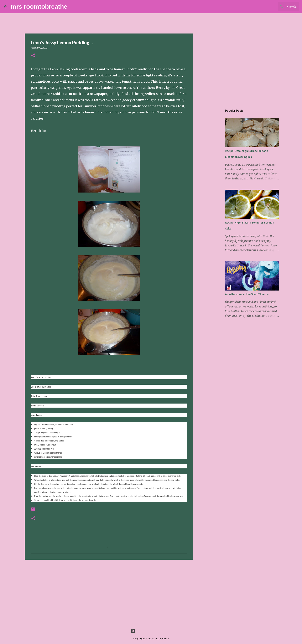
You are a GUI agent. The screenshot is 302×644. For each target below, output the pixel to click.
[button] (33, 56)
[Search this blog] (279, 7)
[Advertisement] (109, 592)
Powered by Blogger (151, 631)
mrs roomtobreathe (39, 7)
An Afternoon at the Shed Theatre (247, 294)
